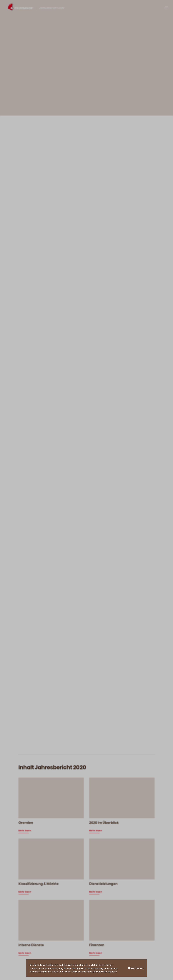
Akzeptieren (135, 968)
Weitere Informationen (105, 972)
